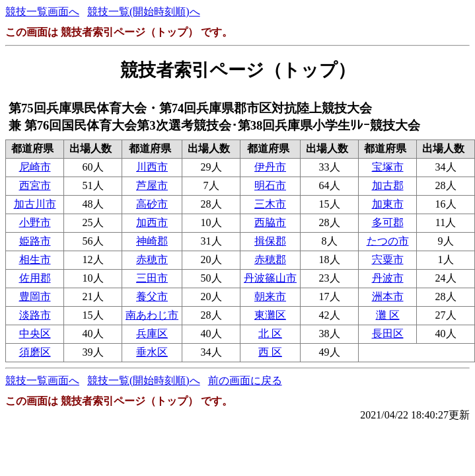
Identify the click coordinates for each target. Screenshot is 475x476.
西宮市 (35, 185)
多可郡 (388, 222)
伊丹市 (270, 167)
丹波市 (388, 278)
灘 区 (388, 315)
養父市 (152, 297)
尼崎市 (35, 167)
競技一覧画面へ (42, 12)
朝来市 (270, 297)
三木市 (270, 204)
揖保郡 (270, 241)
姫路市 (35, 241)
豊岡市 (35, 297)
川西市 (152, 167)
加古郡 (388, 185)
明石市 (270, 185)
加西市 (152, 222)
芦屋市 (152, 185)
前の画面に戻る (245, 380)
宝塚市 (388, 167)
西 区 (270, 352)
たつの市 (388, 241)
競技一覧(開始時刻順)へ (144, 12)
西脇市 (270, 222)
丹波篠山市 (270, 278)
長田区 (388, 334)
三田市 (152, 278)
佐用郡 (35, 278)
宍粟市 (388, 259)
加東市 (388, 204)
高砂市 (152, 204)
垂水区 (152, 352)
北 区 (270, 334)
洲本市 (388, 297)
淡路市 (35, 315)
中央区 (35, 334)
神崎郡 (152, 241)
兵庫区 (152, 334)
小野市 (35, 222)
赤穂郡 (270, 259)
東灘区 (270, 315)
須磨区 (35, 352)
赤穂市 (152, 259)
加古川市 (35, 204)
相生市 (35, 259)
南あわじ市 (152, 315)
